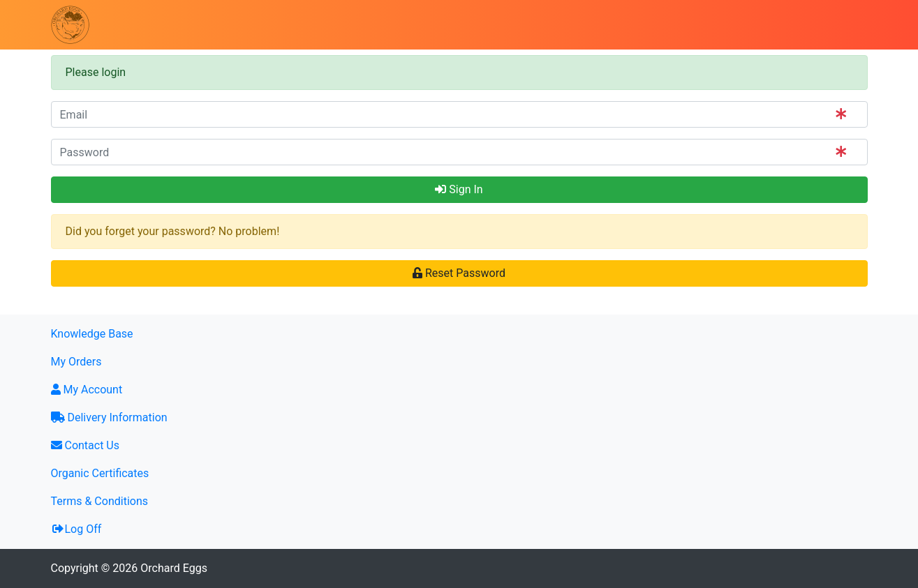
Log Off (76, 529)
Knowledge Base (92, 334)
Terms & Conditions (100, 501)
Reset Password (459, 273)
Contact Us (86, 445)
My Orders (76, 362)
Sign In (459, 189)
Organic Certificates (100, 473)
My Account (87, 390)
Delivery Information (109, 417)
